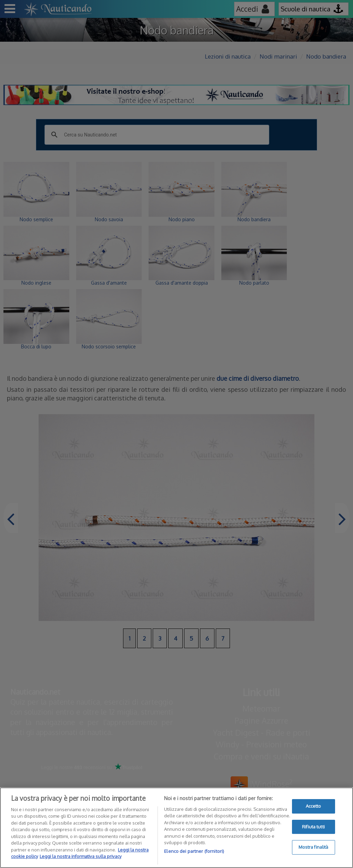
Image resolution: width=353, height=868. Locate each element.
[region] (176, 828)
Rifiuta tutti (313, 827)
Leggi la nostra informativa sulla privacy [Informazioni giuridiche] (80, 856)
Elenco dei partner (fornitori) (194, 851)
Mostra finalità (314, 847)
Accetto (314, 806)
